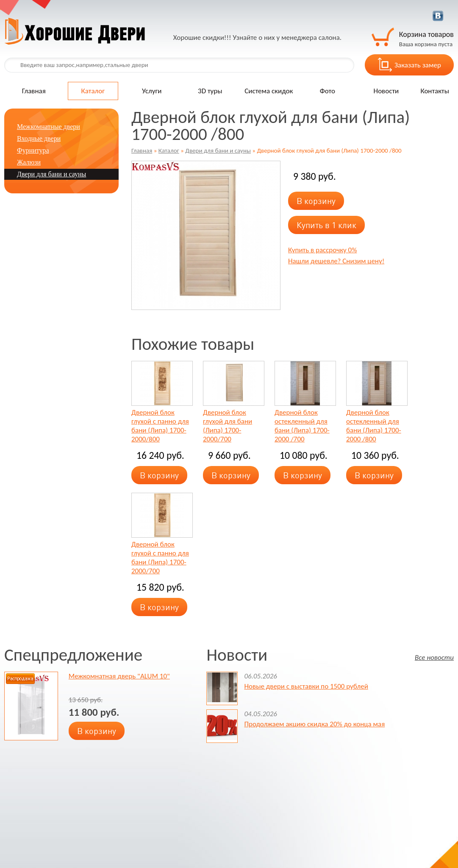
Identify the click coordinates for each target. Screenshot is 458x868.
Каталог (93, 91)
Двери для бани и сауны (218, 151)
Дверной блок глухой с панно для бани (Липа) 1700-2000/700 (160, 558)
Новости (386, 91)
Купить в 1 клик (326, 225)
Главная (34, 91)
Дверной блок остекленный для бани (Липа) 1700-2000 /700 (302, 426)
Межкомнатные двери (49, 127)
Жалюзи (29, 162)
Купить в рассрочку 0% (322, 250)
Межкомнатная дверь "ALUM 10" (119, 676)
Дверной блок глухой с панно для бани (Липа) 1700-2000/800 (160, 426)
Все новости (434, 657)
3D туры (210, 91)
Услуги (152, 91)
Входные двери (39, 138)
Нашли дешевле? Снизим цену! (336, 261)
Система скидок (269, 91)
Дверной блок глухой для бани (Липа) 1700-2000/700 (228, 426)
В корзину (316, 201)
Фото (328, 91)
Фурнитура (33, 150)
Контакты (435, 91)
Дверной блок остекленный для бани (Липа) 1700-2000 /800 (374, 426)
